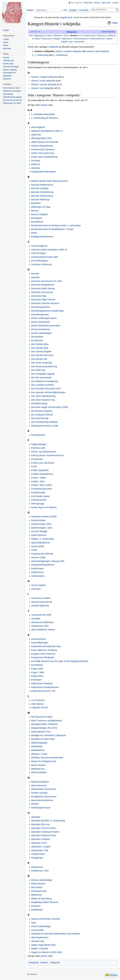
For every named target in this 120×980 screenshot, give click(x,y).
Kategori (30, 10)
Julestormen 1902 (40, 626)
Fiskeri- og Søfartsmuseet (44, 452)
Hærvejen (36, 589)
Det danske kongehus (42, 411)
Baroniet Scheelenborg (42, 192)
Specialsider (8, 94)
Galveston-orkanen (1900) (44, 517)
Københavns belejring (42, 683)
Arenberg (36, 161)
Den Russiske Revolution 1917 (46, 389)
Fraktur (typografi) (40, 470)
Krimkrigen (36, 680)
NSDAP (35, 804)
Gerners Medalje (39, 531)
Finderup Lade (38, 448)
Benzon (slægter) (39, 214)
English (6, 30)
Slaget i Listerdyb (39, 948)
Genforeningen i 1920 (42, 528)
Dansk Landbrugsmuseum (44, 318)
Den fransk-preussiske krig (44, 366)
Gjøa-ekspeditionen (41, 543)
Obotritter (36, 817)
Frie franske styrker (40, 496)
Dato (50, 36)
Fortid (34, 466)
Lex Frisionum (38, 700)
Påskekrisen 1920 (40, 871)
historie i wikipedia (44, 51)
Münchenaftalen (39, 772)
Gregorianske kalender (42, 554)
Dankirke (35, 277)
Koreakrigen (37, 665)
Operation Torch (39, 843)
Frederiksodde (38, 492)
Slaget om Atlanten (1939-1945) (47, 952)
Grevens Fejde (38, 557)
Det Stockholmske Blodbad (44, 422)
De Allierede (37, 340)
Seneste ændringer (11, 67)
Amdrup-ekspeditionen (42, 146)
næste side (47, 105)
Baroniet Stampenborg (42, 196)
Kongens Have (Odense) (43, 654)
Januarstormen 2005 (41, 615)
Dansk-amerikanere (41, 329)
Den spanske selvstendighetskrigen (48, 392)
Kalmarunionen (38, 639)
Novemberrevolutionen (42, 800)
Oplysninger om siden (12, 103)
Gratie (34, 550)
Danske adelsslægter (41, 333)
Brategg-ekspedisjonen (42, 236)
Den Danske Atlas (40, 344)
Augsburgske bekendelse (43, 172)
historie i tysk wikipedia (98, 51)
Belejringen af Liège (41, 207)
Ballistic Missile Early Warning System (50, 181)
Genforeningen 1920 (41, 524)
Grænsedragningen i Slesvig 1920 (48, 561)
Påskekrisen (37, 867)
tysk (71, 42)
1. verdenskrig (42, 55)
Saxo (34, 923)
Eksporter (7, 79)
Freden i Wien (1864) (41, 485)
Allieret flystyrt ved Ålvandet (45, 142)
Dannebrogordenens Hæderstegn (47, 311)
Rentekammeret (39, 891)
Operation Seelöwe (40, 839)
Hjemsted (7, 49)
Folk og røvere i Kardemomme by (47, 455)
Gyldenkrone (37, 572)
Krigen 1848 (37, 669)
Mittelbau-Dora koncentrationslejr (47, 758)
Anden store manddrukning (44, 157)
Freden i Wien (38, 481)
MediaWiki (7, 76)
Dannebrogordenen (41, 307)
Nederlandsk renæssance (44, 789)
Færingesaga (38, 504)
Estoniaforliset (38, 435)
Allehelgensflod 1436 (41, 138)
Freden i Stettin (39, 478)
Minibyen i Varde (39, 754)
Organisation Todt (40, 850)
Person (45, 39)
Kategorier (34, 963)
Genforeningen (38, 520)
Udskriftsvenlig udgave (12, 97)
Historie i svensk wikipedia (44, 84)
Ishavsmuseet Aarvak (41, 602)
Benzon (35, 211)
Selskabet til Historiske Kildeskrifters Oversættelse (55, 934)
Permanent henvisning (12, 100)
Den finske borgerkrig (41, 363)
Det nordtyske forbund (42, 415)
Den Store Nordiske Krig (43, 400)
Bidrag (97, 3)
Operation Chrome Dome (43, 828)
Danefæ (35, 274)
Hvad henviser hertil (11, 88)
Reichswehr (37, 887)
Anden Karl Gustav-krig (42, 153)
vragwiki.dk (65, 17)
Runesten (36, 906)
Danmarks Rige (39, 296)
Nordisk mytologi (39, 793)
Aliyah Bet (36, 135)
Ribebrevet (36, 895)
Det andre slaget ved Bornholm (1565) (50, 407)
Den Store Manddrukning (43, 396)
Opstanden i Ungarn (41, 847)
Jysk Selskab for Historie (43, 630)
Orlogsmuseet (38, 854)
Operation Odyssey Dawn (44, 835)
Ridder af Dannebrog (41, 899)
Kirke (99, 36)
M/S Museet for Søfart (42, 717)
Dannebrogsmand (40, 314)
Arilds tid (35, 164)
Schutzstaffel (37, 930)
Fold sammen (108, 32)
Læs (65, 10)
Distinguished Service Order (45, 426)
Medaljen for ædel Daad (43, 739)
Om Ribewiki (32, 974)
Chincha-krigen (38, 253)
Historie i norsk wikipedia (43, 81)
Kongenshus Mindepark (43, 657)
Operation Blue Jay (40, 824)
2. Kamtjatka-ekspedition (43, 114)
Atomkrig (35, 168)
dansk (109, 39)
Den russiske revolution (42, 385)
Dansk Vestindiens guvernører (46, 326)
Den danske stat (39, 359)
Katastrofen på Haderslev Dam (46, 646)
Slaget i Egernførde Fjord (43, 945)
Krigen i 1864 (38, 672)
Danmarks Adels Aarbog (43, 288)
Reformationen (38, 884)
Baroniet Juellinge (40, 188)
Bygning (38, 36)
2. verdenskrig (61, 55)
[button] (108, 32)
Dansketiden (37, 337)
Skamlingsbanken (40, 937)
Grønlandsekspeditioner (43, 565)
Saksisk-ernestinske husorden (46, 919)
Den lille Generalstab (41, 378)
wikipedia (54, 47)
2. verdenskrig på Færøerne (45, 118)
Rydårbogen (37, 910)
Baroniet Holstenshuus (42, 185)
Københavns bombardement (45, 687)
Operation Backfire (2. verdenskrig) (48, 821)
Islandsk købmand (40, 606)
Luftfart (110, 36)
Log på (115, 3)
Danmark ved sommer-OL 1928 (46, 281)
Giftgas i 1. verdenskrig (42, 539)
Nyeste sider (8, 64)
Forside (6, 58)
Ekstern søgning (10, 70)
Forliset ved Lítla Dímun (43, 463)
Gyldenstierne (38, 576)
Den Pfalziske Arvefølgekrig (44, 381)
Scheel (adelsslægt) (41, 926)
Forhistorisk (37, 459)
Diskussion (88, 3)
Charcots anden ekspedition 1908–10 (49, 250)
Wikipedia (72, 32)
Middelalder (37, 746)
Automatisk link (9, 73)
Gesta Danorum (39, 535)
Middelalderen (38, 750)
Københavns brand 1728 (43, 691)
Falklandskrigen (39, 444)
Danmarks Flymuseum (42, 292)
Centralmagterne (39, 246)
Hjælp (115, 23)
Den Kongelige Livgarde (43, 374)
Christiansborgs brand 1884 (45, 257)
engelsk (64, 42)
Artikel (6, 45)
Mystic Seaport (38, 765)
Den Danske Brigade (41, 351)
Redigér (73, 10)
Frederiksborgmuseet (41, 489)
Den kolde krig (38, 370)
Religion (57, 39)
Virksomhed (95, 39)
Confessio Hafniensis (41, 264)
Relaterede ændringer (12, 91)
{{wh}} (31, 47)
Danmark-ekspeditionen (43, 285)
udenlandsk (79, 42)
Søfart (65, 39)
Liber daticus (37, 704)
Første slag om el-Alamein (44, 507)
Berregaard (37, 218)
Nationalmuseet (39, 785)
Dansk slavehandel (40, 322)
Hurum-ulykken (38, 585)
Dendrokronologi (39, 403)
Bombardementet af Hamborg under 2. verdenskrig (56, 225)
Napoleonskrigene (40, 782)
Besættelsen (37, 222)
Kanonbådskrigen (40, 643)
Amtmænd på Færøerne (43, 149)
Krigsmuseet (37, 676)
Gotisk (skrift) (37, 546)
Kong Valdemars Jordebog (44, 650)
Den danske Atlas (40, 348)
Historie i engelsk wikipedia (44, 77)
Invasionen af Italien (41, 598)
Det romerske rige (40, 418)
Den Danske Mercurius (42, 355)
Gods (66, 36)
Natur (37, 39)
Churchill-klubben (40, 261)
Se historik (84, 10)
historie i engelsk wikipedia (68, 51)
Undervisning (79, 39)
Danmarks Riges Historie (43, 300)
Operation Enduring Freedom (45, 832)
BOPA (34, 233)
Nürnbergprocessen (41, 808)
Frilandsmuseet (39, 500)
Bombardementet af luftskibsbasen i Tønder (52, 229)
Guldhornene (37, 568)
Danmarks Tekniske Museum (45, 303)
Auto (31, 36)
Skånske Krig (37, 941)
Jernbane (87, 36)
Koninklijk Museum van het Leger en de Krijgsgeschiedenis (60, 661)
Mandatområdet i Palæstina (44, 724)
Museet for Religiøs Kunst (44, 761)
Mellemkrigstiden (39, 743)
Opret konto (106, 3)
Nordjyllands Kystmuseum (44, 797)
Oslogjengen (37, 858)
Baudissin (36, 203)
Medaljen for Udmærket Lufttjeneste (49, 735)
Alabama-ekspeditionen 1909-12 (47, 131)
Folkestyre (58, 36)
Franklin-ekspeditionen (42, 474)
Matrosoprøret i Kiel (41, 732)
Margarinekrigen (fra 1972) (44, 728)
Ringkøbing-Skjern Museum (45, 902)
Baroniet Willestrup (40, 200)
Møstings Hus (38, 769)
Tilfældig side (8, 61)
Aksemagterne (38, 127)
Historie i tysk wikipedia (42, 88)
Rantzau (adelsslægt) (41, 880)
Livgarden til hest (39, 707)
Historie (74, 36)
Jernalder (36, 619)
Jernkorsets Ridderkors (42, 622)
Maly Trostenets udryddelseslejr (46, 721)
